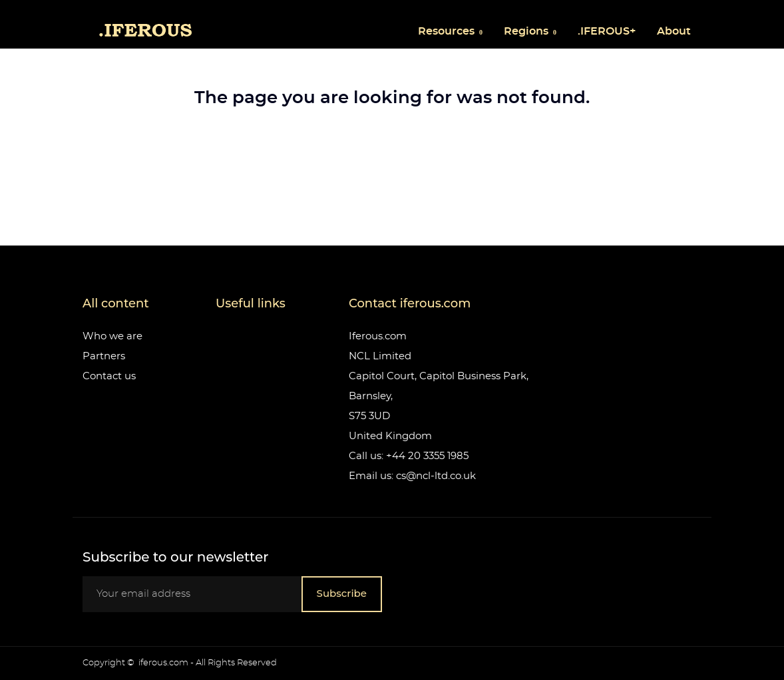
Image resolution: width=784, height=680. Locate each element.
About (674, 31)
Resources (448, 31)
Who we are (112, 336)
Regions (527, 31)
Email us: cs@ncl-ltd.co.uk (412, 476)
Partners (104, 356)
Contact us (109, 376)
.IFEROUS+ (607, 31)
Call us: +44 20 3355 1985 (409, 456)
